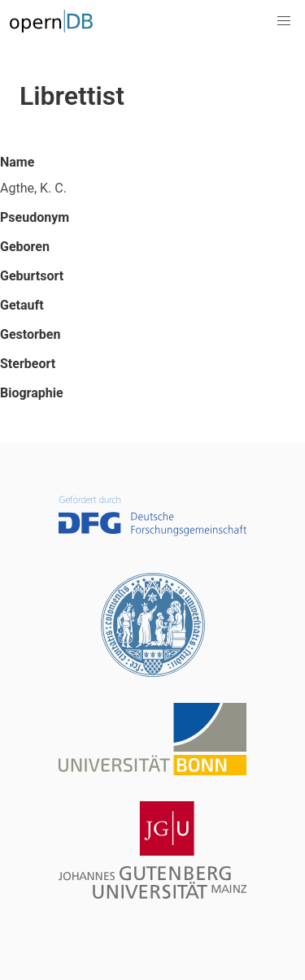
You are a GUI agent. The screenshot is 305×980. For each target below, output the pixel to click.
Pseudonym (35, 217)
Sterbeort (28, 364)
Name (17, 162)
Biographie (32, 393)
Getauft (22, 305)
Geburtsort (32, 276)
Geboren (25, 247)
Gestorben (30, 334)
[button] (284, 21)
